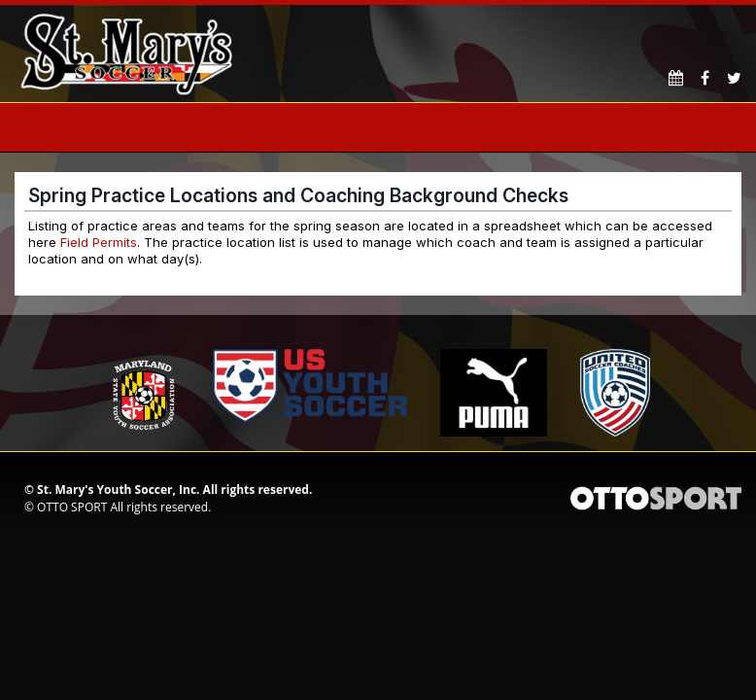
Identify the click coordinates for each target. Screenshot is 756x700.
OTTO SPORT (72, 507)
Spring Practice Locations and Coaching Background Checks (298, 195)
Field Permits (99, 242)
